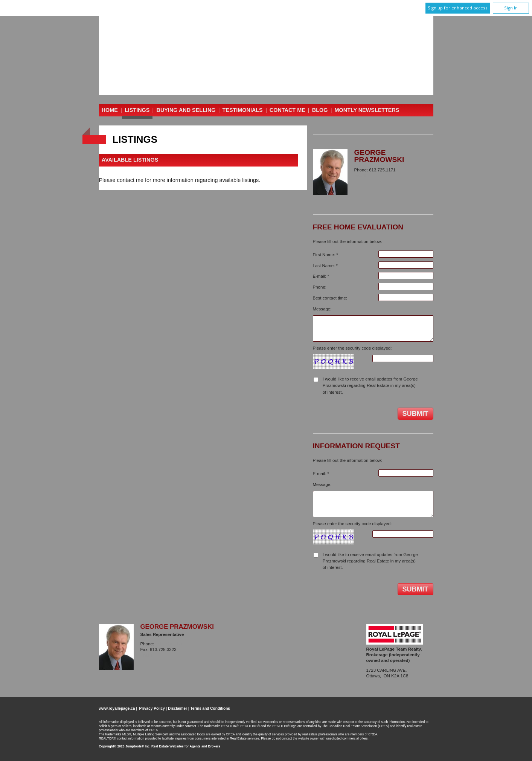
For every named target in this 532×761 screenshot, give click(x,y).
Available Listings (130, 160)
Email (360, 176)
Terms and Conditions (210, 708)
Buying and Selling (186, 110)
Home (110, 110)
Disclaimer (178, 708)
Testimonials (243, 110)
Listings (137, 110)
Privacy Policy (152, 708)
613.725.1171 (169, 644)
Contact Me (287, 110)
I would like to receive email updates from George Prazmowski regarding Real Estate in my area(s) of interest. (370, 386)
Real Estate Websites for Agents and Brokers (186, 746)
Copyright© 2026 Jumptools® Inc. (125, 746)
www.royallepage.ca (117, 708)
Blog (320, 110)
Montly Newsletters (367, 110)
